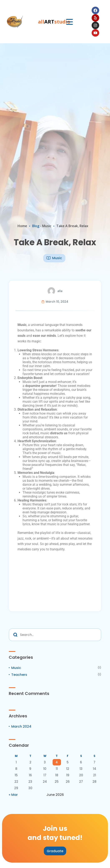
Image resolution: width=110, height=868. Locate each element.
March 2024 (21, 726)
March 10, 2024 (57, 302)
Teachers (19, 675)
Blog (36, 226)
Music (47, 226)
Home (22, 226)
